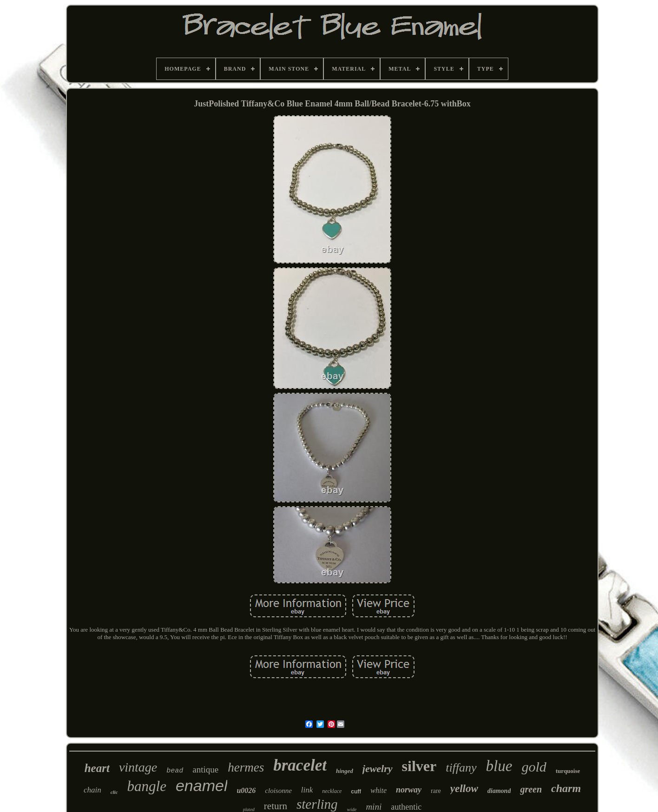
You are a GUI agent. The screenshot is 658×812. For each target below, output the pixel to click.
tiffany (461, 768)
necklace (332, 791)
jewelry (378, 769)
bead (175, 771)
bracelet (300, 765)
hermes (246, 767)
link (307, 790)
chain (92, 790)
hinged (345, 771)
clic (114, 792)
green (531, 789)
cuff (356, 792)
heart (97, 768)
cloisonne (278, 791)
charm (566, 788)
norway (409, 790)
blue (499, 766)
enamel (202, 786)
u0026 (246, 790)
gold (534, 767)
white (378, 790)
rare (436, 791)
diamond (499, 791)
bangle (147, 786)
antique (205, 769)
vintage (138, 767)
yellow (464, 789)
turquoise (568, 771)
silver (419, 766)
